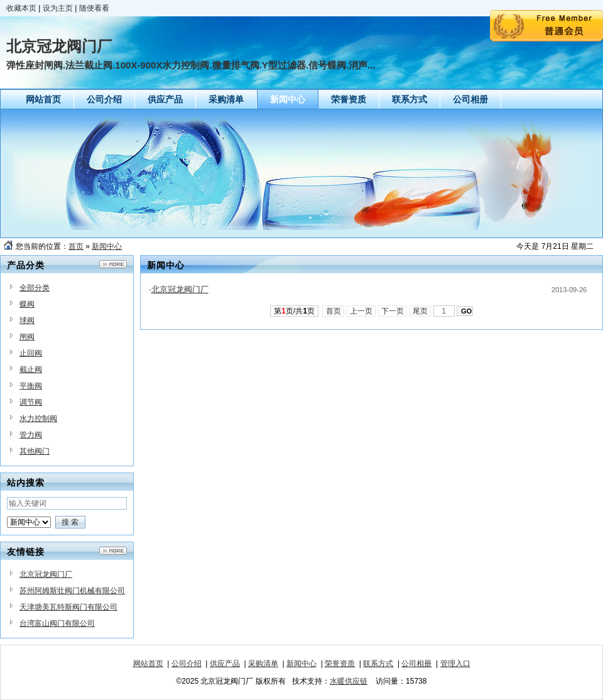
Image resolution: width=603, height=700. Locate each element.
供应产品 (225, 664)
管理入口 (455, 664)
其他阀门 (35, 451)
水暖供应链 (349, 681)
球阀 (27, 320)
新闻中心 (107, 246)
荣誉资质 (340, 664)
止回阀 (31, 353)
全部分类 (35, 288)
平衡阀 (31, 386)
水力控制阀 (38, 418)
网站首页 (148, 664)
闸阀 (27, 337)
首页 (76, 246)
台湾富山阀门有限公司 (57, 623)
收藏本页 (21, 8)
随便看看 (94, 8)
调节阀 (31, 402)
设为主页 (58, 8)
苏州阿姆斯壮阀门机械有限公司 (72, 591)
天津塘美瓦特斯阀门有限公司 (68, 607)
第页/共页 (294, 311)
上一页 (361, 311)
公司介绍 (187, 664)
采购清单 (263, 664)
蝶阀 (27, 304)
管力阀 (31, 435)
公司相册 (416, 664)
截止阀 (31, 369)
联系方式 (378, 664)
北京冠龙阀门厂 (46, 574)
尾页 (421, 311)
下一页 (393, 311)
